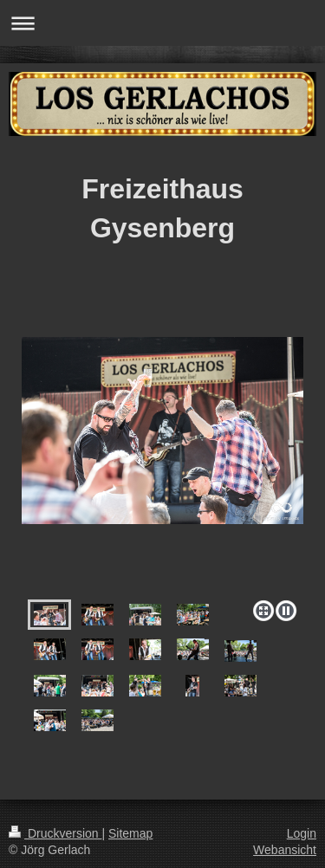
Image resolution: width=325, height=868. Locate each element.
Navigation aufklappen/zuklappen (162, 23)
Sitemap (130, 833)
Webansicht (285, 850)
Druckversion (55, 833)
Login (302, 833)
